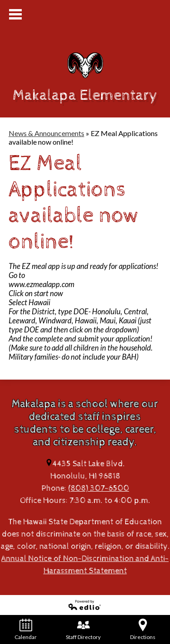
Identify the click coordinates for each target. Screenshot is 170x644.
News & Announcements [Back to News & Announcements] (46, 133)
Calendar (26, 629)
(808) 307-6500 (99, 488)
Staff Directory (83, 629)
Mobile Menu (15, 14)
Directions (143, 629)
